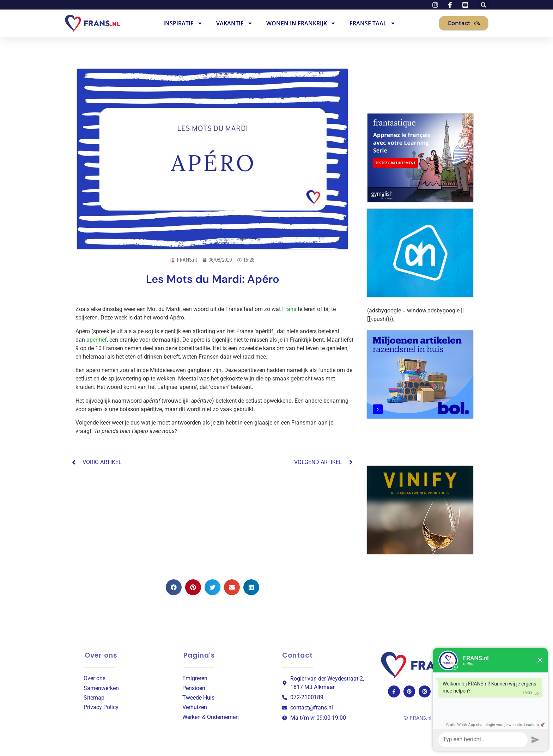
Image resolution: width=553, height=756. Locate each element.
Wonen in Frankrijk (301, 23)
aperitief (97, 340)
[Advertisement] (212, 523)
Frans (289, 309)
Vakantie (235, 23)
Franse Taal (373, 23)
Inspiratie (183, 23)
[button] (174, 587)
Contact (297, 655)
